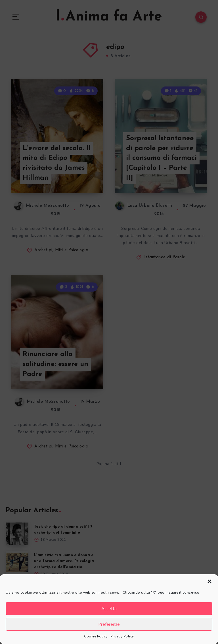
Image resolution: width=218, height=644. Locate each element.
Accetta (109, 609)
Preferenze (109, 624)
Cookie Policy (96, 636)
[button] (209, 581)
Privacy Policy (122, 636)
